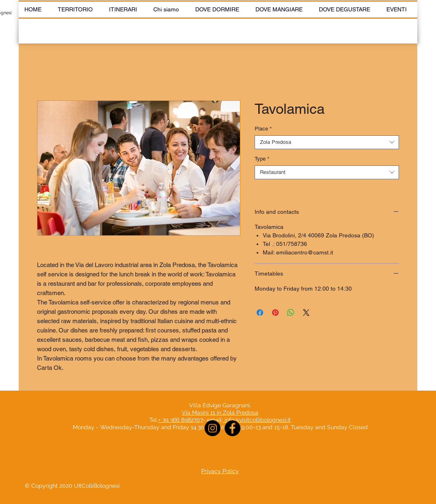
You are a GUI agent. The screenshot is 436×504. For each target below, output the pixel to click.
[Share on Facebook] (260, 313)
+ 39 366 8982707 (181, 420)
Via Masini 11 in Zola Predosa (220, 413)
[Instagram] (213, 428)
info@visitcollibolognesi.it (258, 420)
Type (262, 159)
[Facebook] (232, 428)
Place (263, 129)
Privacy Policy (220, 471)
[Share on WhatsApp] (291, 313)
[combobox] (327, 142)
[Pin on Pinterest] (275, 313)
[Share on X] (306, 313)
